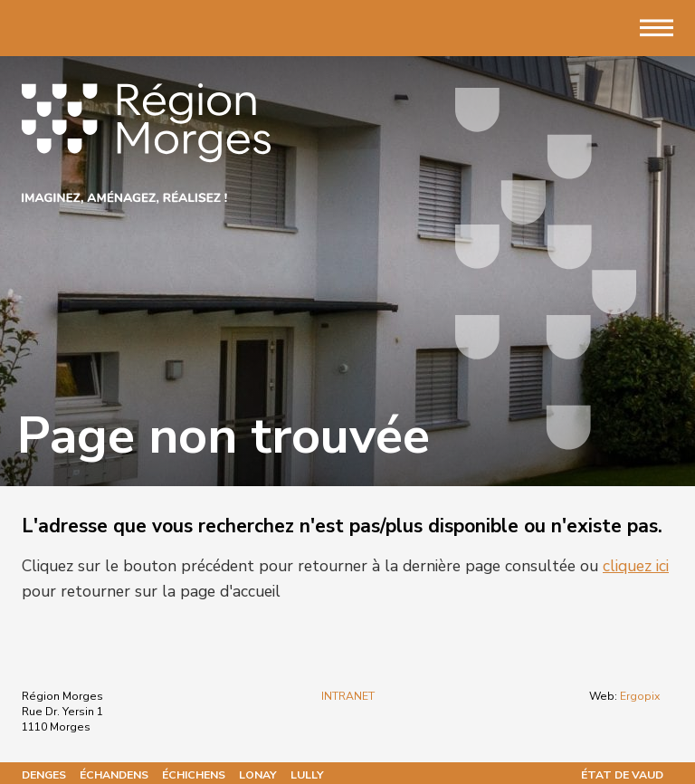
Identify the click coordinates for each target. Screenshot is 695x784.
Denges (44, 775)
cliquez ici (636, 566)
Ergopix (640, 696)
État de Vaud (622, 775)
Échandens (114, 775)
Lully (307, 775)
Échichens (194, 775)
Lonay (258, 775)
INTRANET (348, 696)
